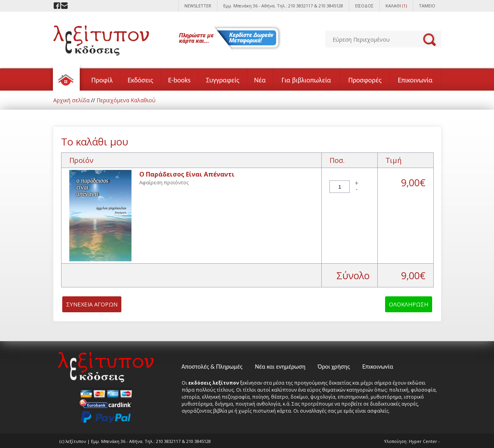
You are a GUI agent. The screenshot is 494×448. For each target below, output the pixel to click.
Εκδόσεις (140, 80)
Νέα (260, 80)
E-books (179, 80)
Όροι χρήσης (334, 367)
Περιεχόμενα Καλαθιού (126, 100)
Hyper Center (423, 441)
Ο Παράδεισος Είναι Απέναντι (187, 174)
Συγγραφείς (223, 80)
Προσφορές (365, 80)
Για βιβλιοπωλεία (306, 80)
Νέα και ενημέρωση (280, 367)
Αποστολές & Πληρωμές (212, 367)
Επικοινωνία (415, 80)
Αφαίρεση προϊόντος (164, 182)
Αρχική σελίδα (71, 100)
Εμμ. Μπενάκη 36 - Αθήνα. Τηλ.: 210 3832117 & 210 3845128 (283, 6)
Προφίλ (102, 80)
